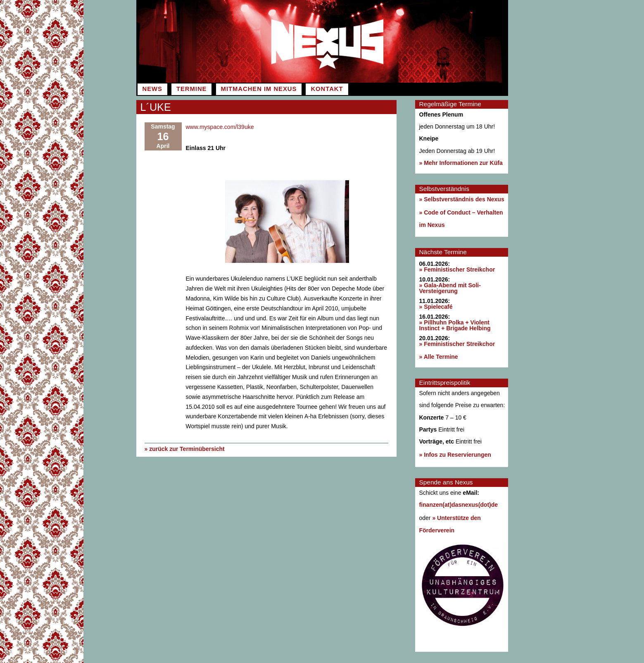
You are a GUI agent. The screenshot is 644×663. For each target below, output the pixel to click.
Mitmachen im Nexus (259, 89)
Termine (191, 89)
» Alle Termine (439, 357)
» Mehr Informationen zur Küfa (461, 163)
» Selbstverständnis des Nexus (462, 199)
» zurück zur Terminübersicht (185, 449)
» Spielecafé (436, 307)
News (152, 89)
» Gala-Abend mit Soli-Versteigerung (450, 288)
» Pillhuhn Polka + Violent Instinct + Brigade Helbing (455, 325)
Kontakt (327, 89)
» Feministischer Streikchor (457, 269)
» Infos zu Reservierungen (455, 455)
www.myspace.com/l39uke (220, 127)
